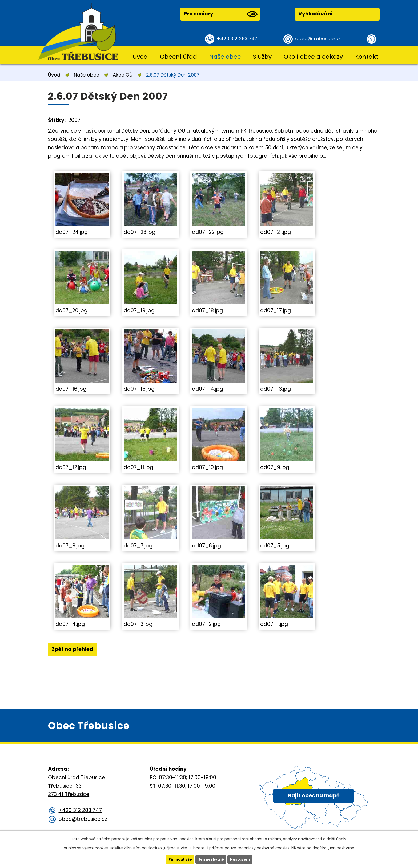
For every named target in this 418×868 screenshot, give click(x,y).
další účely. (337, 838)
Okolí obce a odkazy (313, 57)
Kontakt (367, 57)
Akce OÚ (123, 75)
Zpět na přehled (74, 651)
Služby (262, 57)
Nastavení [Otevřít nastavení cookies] (242, 859)
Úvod (140, 57)
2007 (74, 120)
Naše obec (225, 57)
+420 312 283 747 (238, 39)
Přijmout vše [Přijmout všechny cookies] (178, 859)
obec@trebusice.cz (319, 39)
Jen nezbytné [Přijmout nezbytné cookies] (211, 859)
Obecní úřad (178, 57)
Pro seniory (221, 14)
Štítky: (57, 120)
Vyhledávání (315, 14)
